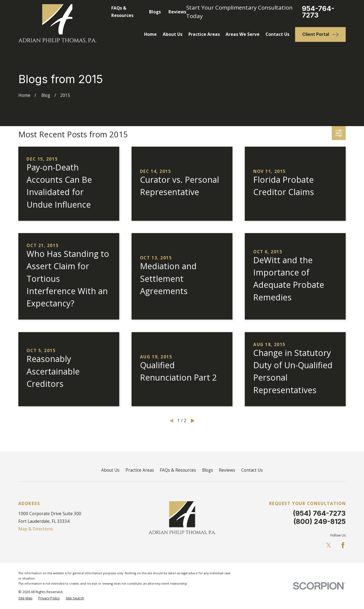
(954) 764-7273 (319, 513)
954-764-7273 (318, 12)
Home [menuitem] (150, 34)
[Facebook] (343, 545)
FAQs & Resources (178, 470)
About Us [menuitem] (173, 34)
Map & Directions (36, 529)
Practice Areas (140, 470)
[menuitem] (25, 598)
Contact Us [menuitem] (277, 34)
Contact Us (252, 470)
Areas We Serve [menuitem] (243, 34)
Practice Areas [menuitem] (204, 34)
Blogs (155, 12)
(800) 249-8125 (320, 521)
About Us (110, 470)
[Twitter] (329, 545)
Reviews (177, 12)
